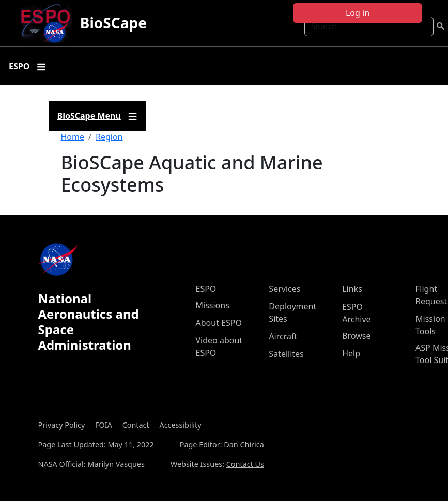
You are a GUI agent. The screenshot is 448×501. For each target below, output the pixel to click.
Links (352, 289)
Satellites (286, 354)
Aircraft (283, 336)
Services (284, 289)
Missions (213, 305)
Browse (356, 336)
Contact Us (245, 464)
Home (73, 137)
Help (351, 353)
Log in (358, 13)
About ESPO (219, 323)
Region (109, 137)
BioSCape (113, 23)
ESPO (206, 289)
